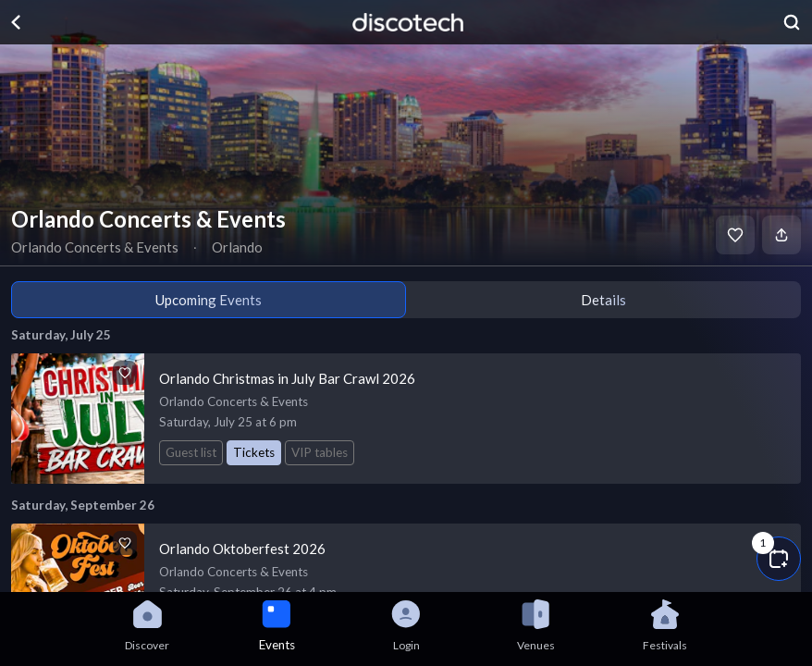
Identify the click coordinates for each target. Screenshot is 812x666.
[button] (779, 559)
